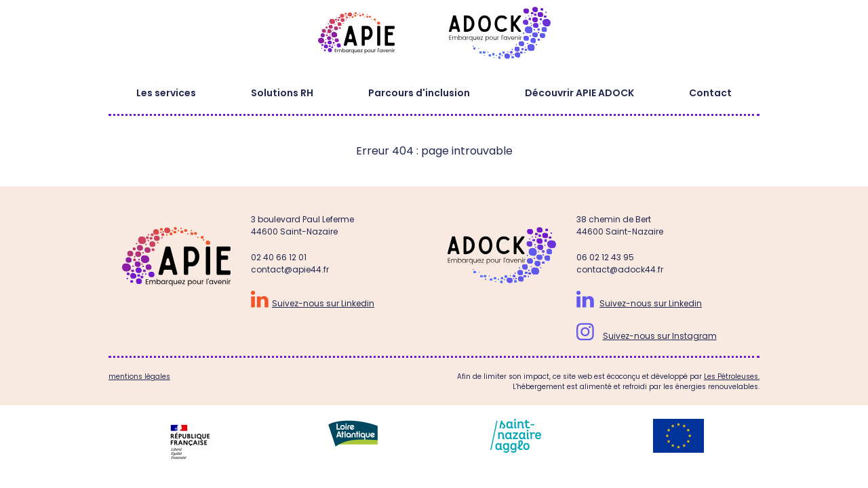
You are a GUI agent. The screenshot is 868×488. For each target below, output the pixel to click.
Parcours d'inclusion (419, 93)
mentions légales (139, 377)
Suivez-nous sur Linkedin (323, 303)
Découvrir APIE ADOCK (579, 93)
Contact (710, 93)
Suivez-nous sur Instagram (660, 336)
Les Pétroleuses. (732, 377)
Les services (166, 93)
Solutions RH (282, 93)
